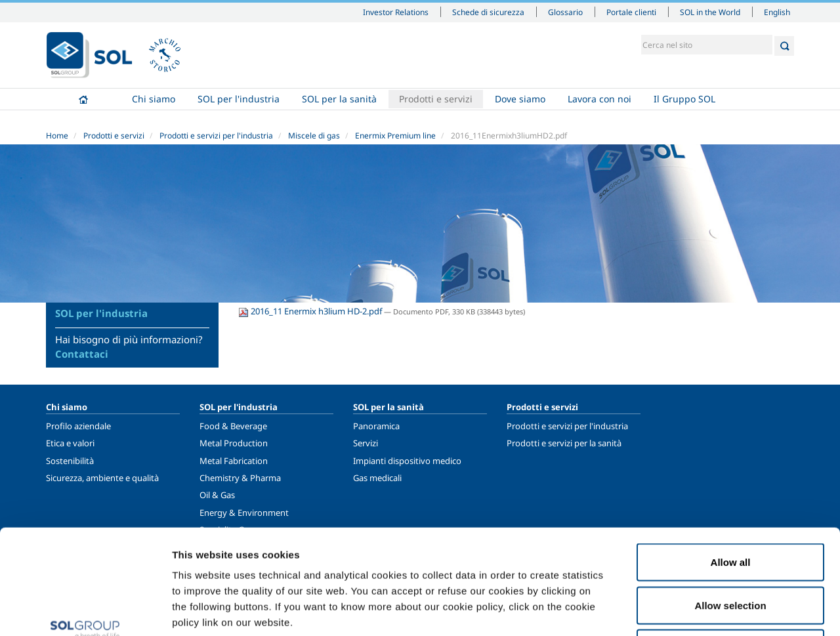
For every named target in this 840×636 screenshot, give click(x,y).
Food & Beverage (233, 426)
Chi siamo (154, 99)
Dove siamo (520, 99)
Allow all (731, 464)
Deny (731, 550)
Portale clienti (631, 12)
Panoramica (376, 426)
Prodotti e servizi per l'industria (216, 136)
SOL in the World (710, 12)
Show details (682, 610)
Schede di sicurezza (488, 12)
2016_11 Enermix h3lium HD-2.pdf (311, 311)
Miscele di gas (314, 136)
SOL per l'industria (239, 99)
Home (83, 99)
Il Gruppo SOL (684, 99)
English (777, 12)
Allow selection (730, 507)
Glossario (565, 12)
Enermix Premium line (395, 136)
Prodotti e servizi (436, 99)
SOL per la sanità (339, 99)
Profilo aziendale (78, 426)
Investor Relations (396, 12)
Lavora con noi (599, 99)
